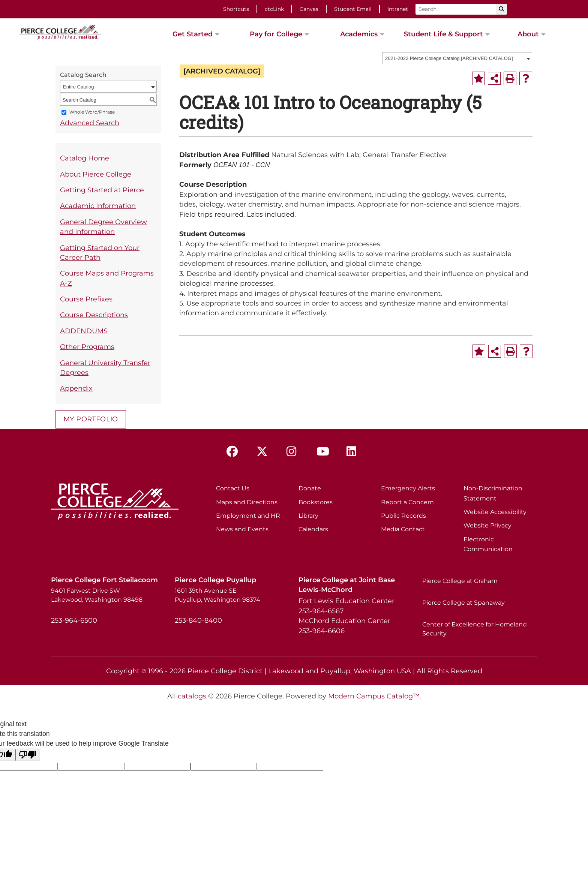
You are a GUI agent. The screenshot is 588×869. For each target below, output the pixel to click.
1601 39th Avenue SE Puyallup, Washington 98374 (217, 595)
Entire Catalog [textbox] (78, 87)
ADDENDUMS (84, 331)
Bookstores (316, 502)
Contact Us (233, 488)
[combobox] (457, 58)
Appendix (76, 388)
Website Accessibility (495, 512)
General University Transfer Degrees (105, 368)
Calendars (313, 529)
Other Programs (87, 347)
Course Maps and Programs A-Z (107, 278)
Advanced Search (90, 123)
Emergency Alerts (408, 488)
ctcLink (274, 9)
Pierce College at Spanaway (463, 603)
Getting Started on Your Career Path (100, 252)
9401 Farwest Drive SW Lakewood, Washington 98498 (97, 595)
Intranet (398, 9)
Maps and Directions (247, 502)
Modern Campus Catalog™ (374, 696)
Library (308, 516)
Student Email (353, 9)
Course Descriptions (94, 315)
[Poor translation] (27, 755)
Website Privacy (487, 525)
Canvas (309, 9)
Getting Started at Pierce (102, 190)
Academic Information (98, 206)
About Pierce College (96, 174)
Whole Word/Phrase (92, 112)
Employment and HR (248, 516)
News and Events (242, 529)
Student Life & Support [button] (443, 34)
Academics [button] (359, 34)
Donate (310, 488)
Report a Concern (407, 502)
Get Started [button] (193, 34)
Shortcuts (236, 9)
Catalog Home (85, 158)
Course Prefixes (86, 299)
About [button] (528, 34)
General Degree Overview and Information (103, 227)
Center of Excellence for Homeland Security (475, 629)
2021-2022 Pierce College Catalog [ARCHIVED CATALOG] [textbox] (449, 58)
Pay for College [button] (276, 34)
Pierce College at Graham (460, 581)
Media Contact (403, 529)
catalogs (192, 696)
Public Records (403, 516)
